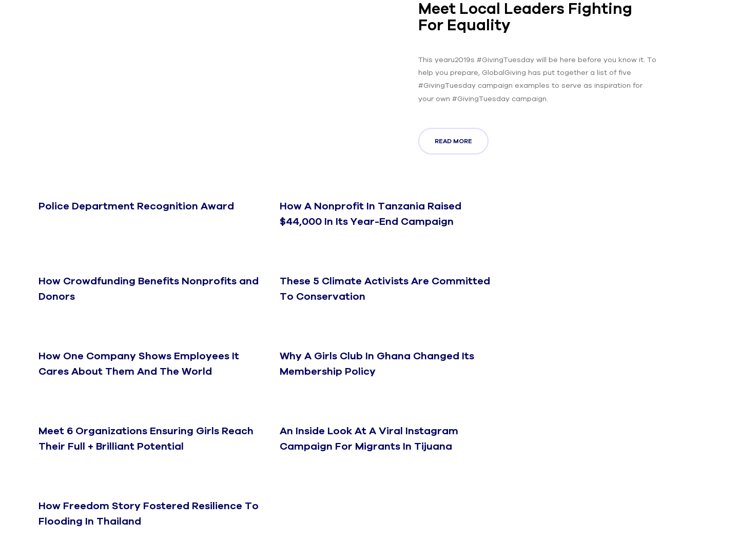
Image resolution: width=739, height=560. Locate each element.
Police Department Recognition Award (136, 206)
